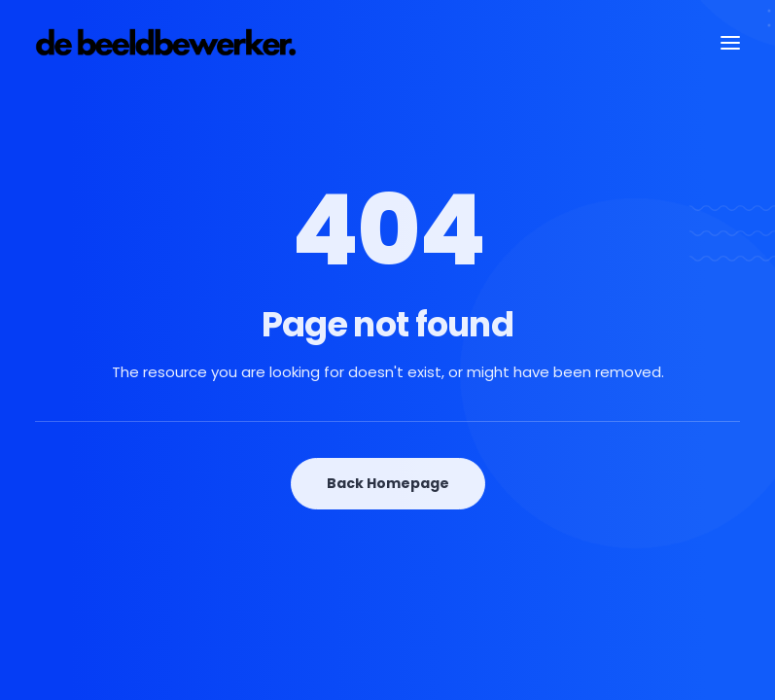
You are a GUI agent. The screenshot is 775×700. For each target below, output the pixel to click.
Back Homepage (388, 483)
